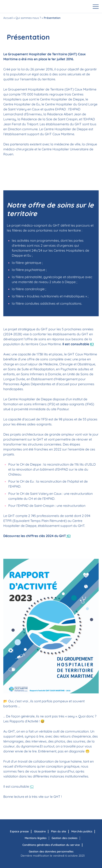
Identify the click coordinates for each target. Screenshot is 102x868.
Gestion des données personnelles (51, 851)
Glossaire (40, 831)
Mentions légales (36, 838)
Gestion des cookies (64, 838)
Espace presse (19, 831)
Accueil (8, 18)
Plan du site (59, 831)
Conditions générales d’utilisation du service (51, 845)
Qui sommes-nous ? (28, 18)
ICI (92, 344)
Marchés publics (82, 831)
